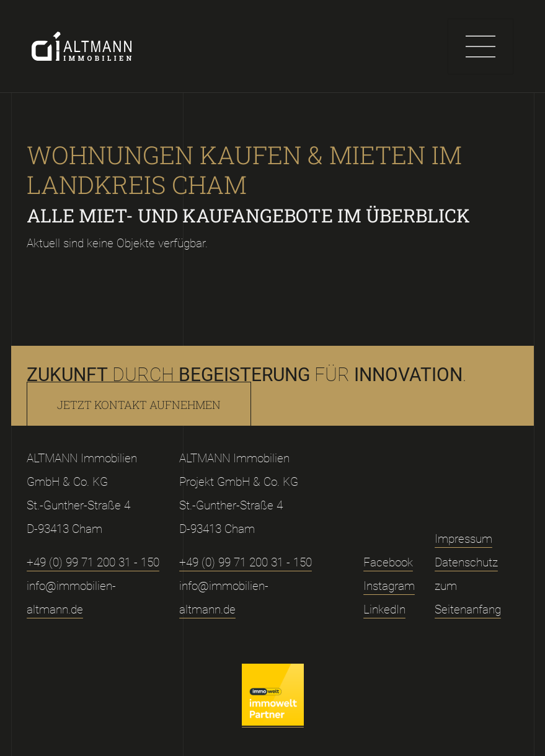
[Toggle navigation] (481, 46)
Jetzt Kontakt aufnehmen (139, 405)
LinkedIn (384, 609)
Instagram (389, 586)
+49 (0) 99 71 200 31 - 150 (93, 562)
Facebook (388, 562)
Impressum (463, 539)
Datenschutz (466, 562)
